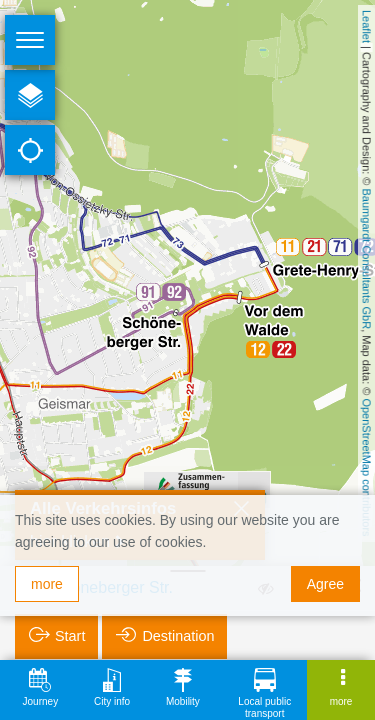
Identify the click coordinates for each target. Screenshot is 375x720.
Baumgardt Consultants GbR (367, 259)
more (47, 584)
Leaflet (367, 26)
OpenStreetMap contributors (367, 467)
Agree (325, 584)
